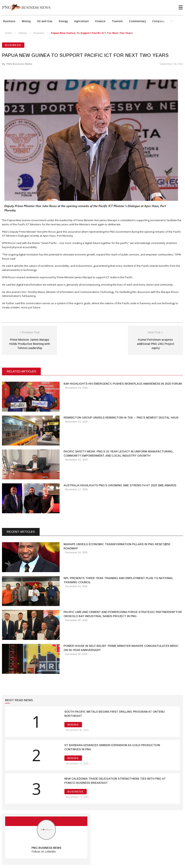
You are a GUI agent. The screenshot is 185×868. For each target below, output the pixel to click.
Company (158, 21)
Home (9, 33)
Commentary (137, 21)
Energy (63, 21)
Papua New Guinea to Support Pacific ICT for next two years (92, 33)
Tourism (117, 21)
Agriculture (81, 21)
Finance (100, 21)
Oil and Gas (45, 21)
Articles (22, 33)
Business (9, 21)
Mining (26, 21)
